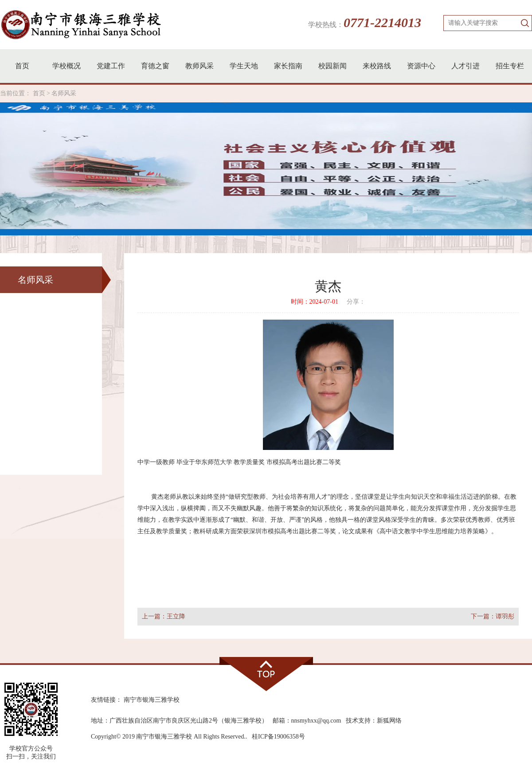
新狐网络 (389, 721)
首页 (22, 66)
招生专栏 (510, 66)
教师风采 (199, 66)
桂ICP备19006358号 (278, 737)
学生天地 (244, 66)
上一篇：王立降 (164, 616)
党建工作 (111, 66)
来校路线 (377, 66)
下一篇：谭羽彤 (493, 616)
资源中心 (421, 66)
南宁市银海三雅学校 (152, 700)
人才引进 (465, 66)
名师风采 (64, 93)
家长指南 (288, 66)
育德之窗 (155, 66)
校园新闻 (332, 66)
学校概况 (66, 66)
